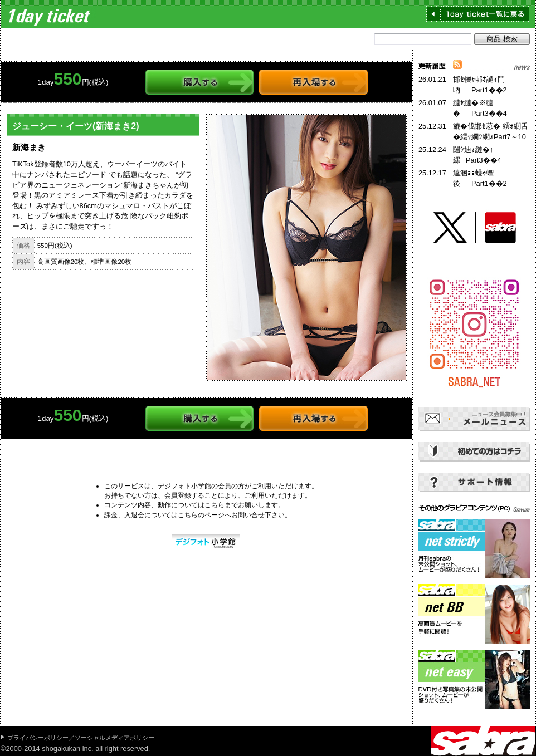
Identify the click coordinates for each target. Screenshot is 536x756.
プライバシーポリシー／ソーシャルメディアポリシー (81, 738)
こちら (215, 505)
